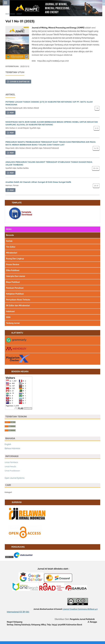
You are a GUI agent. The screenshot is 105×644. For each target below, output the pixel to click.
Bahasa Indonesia (12, 448)
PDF (11, 113)
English (8, 444)
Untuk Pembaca (11, 462)
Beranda (10, 14)
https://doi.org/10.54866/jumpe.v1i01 (53, 61)
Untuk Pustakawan (12, 471)
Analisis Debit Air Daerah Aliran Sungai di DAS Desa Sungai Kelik (38, 182)
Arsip (19, 14)
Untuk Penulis (10, 466)
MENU (9, 229)
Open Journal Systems (14, 478)
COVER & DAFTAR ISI (19, 82)
